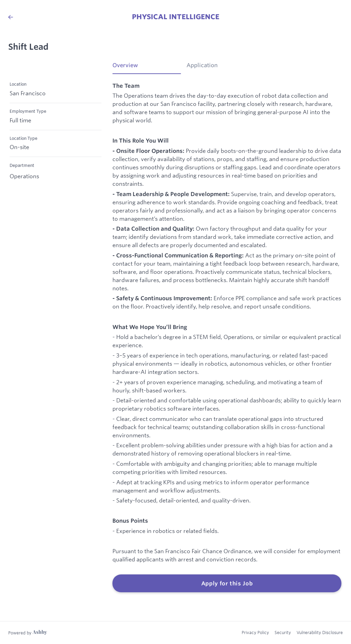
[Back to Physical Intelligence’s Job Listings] (11, 17)
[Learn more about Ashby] (28, 633)
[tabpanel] (227, 337)
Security (283, 632)
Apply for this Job (227, 583)
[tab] (147, 68)
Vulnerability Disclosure (320, 632)
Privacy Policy (255, 632)
